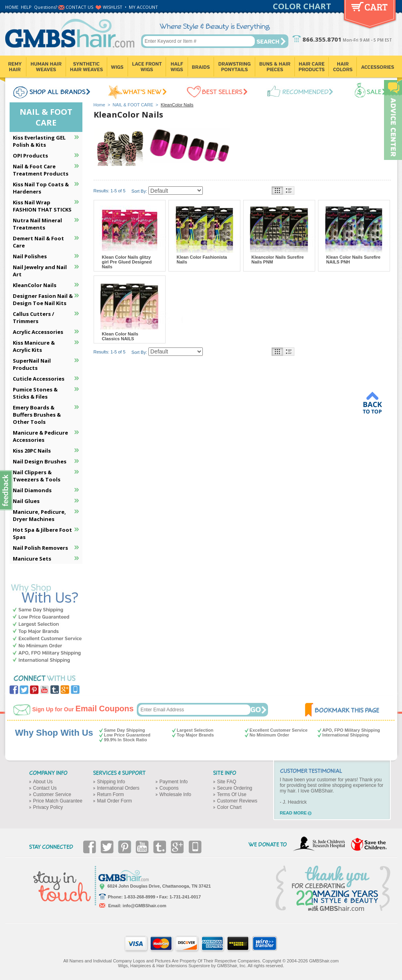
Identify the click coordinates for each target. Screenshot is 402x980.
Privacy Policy (48, 807)
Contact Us (45, 788)
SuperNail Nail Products (32, 364)
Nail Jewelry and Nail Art (40, 271)
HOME (12, 7)
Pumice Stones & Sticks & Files (35, 393)
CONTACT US (79, 7)
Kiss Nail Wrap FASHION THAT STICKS (42, 206)
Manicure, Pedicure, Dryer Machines (39, 515)
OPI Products (30, 156)
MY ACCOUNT (143, 7)
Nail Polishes (30, 256)
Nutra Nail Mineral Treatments (37, 224)
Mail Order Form (115, 801)
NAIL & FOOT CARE (133, 105)
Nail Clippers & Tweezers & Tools (37, 476)
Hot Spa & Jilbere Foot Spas (42, 533)
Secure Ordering (235, 788)
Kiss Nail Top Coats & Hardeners (41, 188)
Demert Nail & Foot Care (38, 242)
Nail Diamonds (32, 490)
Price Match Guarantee (58, 801)
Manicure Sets (32, 559)
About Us (43, 782)
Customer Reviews (237, 801)
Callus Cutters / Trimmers (33, 317)
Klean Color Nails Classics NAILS (120, 336)
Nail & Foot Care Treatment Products (41, 170)
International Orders (118, 788)
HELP (26, 7)
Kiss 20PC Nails (32, 451)
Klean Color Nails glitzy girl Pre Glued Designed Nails (127, 262)
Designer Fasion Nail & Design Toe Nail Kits (43, 299)
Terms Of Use (232, 794)
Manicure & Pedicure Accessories (40, 436)
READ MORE (293, 813)
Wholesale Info (175, 794)
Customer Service (52, 794)
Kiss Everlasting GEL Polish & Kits (39, 141)
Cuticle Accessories (39, 379)
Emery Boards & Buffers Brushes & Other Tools (37, 415)
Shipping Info (111, 782)
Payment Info (174, 782)
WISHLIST (113, 7)
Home (99, 105)
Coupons (169, 788)
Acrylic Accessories (38, 332)
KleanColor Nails (35, 285)
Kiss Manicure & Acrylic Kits (34, 346)
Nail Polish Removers (40, 548)
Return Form (111, 794)
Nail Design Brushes (40, 461)
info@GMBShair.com (145, 906)
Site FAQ (227, 782)
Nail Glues (26, 501)
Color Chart (229, 807)
